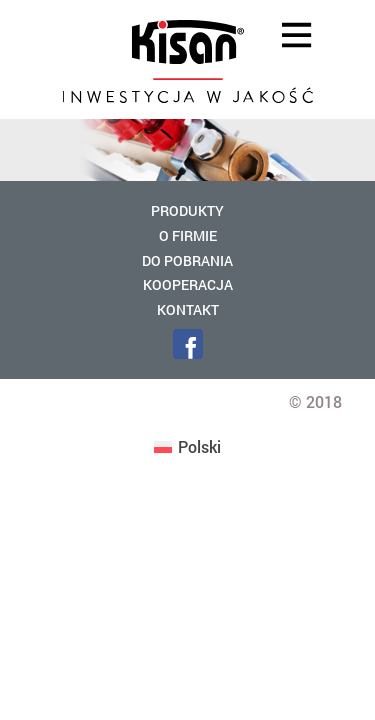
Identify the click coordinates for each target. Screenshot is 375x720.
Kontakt (188, 309)
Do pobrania (187, 260)
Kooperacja (188, 284)
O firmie (188, 235)
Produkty (187, 210)
